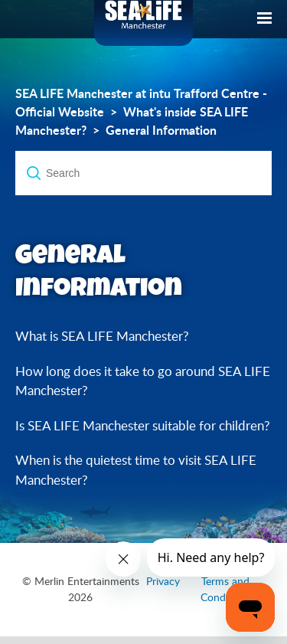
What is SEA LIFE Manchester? (102, 336)
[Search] (143, 173)
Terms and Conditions (226, 589)
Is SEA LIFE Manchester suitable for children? (143, 425)
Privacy (163, 581)
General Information (161, 130)
